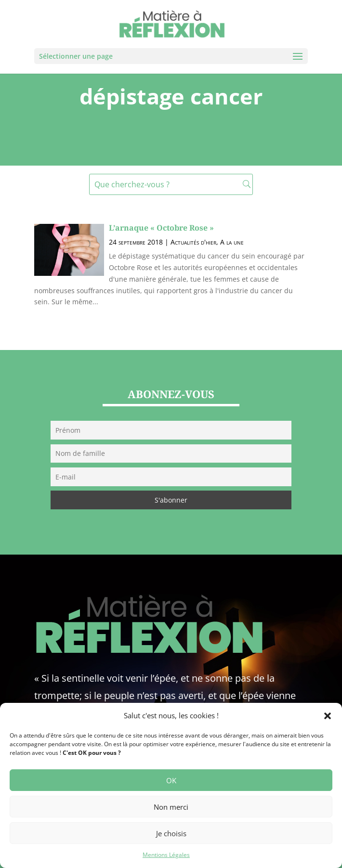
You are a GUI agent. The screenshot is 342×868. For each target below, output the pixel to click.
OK (171, 780)
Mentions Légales (166, 855)
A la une (232, 242)
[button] (328, 716)
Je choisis (171, 833)
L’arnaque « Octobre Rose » (161, 228)
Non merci (171, 807)
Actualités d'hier (193, 242)
